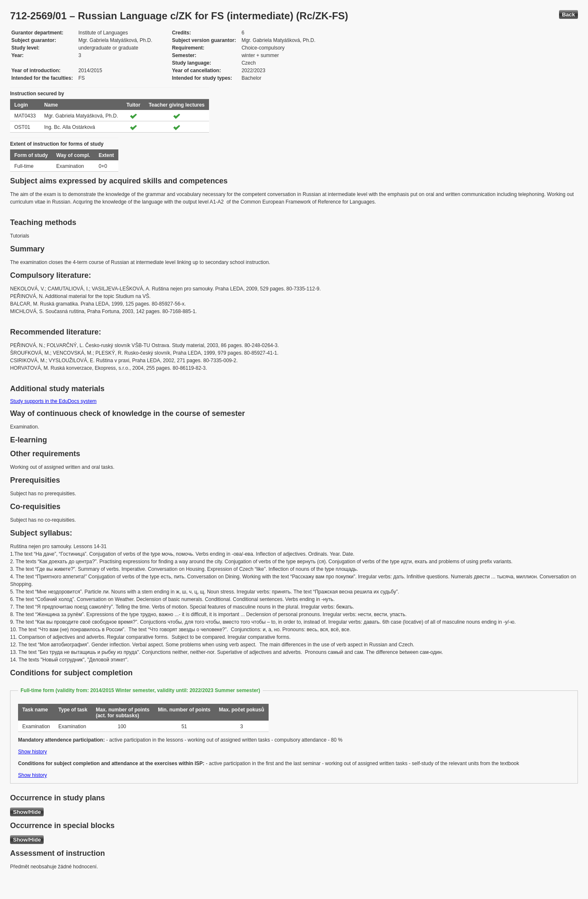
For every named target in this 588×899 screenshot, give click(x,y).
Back (568, 14)
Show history (33, 752)
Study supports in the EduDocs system (53, 401)
